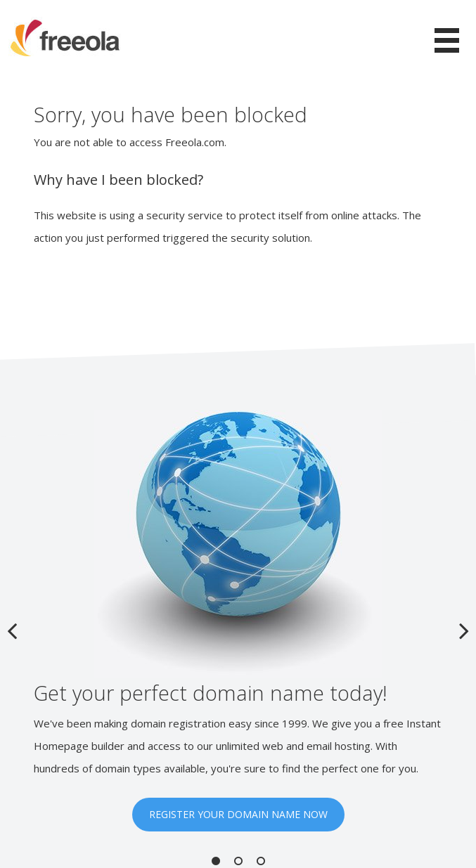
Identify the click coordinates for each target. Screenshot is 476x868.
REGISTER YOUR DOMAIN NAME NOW (238, 814)
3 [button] (261, 861)
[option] (238, 621)
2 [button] (238, 861)
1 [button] (216, 861)
